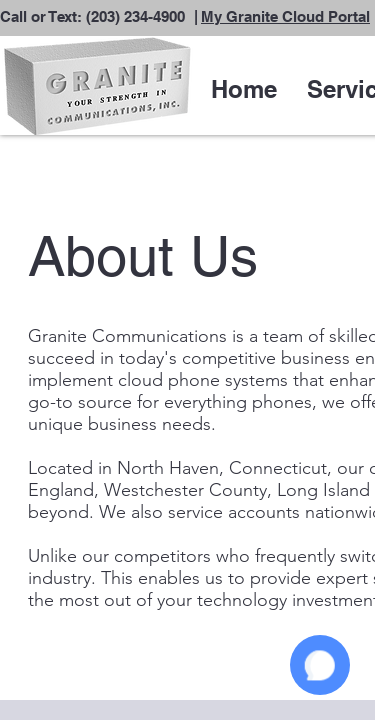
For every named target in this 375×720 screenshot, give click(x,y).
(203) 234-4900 (135, 16)
